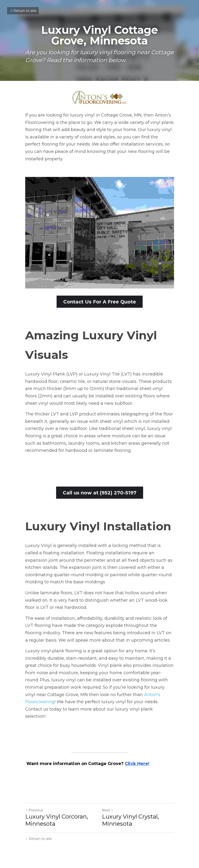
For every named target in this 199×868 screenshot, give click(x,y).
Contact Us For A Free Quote (100, 302)
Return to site (23, 11)
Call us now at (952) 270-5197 (100, 493)
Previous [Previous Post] (34, 811)
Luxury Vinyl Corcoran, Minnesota (57, 821)
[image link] (100, 97)
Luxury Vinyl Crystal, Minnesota (130, 821)
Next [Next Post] (108, 811)
